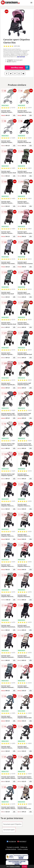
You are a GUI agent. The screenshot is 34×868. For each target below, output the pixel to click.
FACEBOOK (11, 842)
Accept (24, 866)
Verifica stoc (20, 68)
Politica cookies (23, 849)
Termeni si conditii (13, 847)
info (14, 115)
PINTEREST (22, 842)
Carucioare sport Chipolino (12, 824)
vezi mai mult (21, 57)
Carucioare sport (9, 830)
